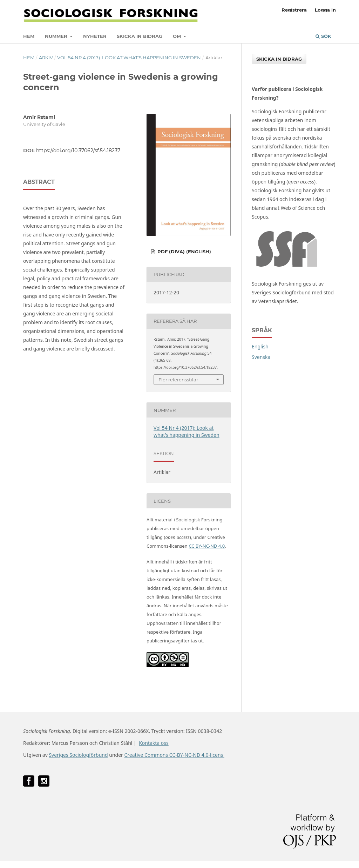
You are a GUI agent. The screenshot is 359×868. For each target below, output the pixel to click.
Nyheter (95, 36)
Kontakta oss (154, 743)
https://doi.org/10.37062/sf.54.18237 (78, 151)
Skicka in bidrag (140, 36)
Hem (29, 36)
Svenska (261, 357)
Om (178, 36)
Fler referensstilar (178, 380)
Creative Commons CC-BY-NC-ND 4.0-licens (174, 755)
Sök (323, 36)
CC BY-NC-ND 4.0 (207, 546)
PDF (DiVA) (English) (184, 252)
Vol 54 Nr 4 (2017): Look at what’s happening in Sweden (129, 58)
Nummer (57, 36)
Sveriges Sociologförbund (78, 755)
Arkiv (46, 58)
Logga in (325, 10)
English (260, 346)
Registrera (294, 10)
